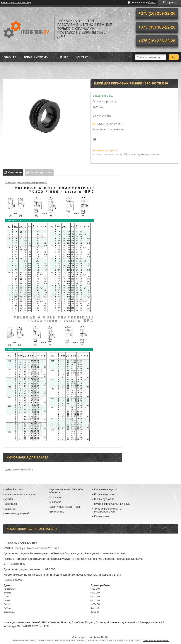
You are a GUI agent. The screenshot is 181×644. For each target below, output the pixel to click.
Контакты (83, 57)
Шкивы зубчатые (104, 499)
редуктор (10, 509)
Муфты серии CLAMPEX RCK (112, 504)
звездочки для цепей (17, 513)
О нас (64, 57)
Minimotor (55, 502)
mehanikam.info (14, 489)
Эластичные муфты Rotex (65, 507)
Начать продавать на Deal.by (16, 3)
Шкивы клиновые (104, 494)
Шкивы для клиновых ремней (26, 182)
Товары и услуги (36, 57)
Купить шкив (102, 516)
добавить (151, 3)
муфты (9, 499)
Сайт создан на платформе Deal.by (91, 637)
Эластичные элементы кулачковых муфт (108, 510)
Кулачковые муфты (106, 489)
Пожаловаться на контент (156, 640)
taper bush (11, 504)
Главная (10, 57)
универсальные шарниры (20, 494)
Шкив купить (57, 512)
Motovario (55, 497)
